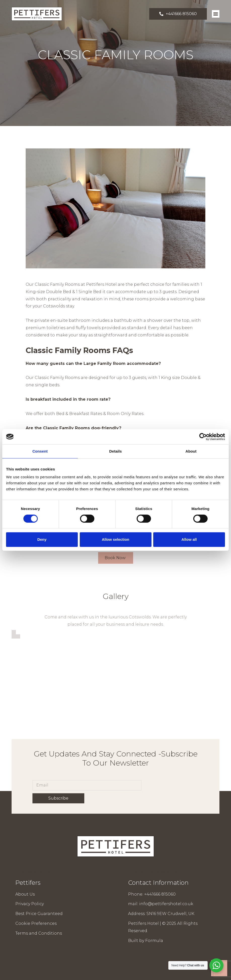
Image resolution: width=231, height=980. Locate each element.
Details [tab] (115, 451)
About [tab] (191, 451)
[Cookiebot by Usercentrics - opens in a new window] (203, 437)
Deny (42, 539)
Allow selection (115, 539)
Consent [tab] (40, 451)
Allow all (189, 539)
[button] (216, 14)
